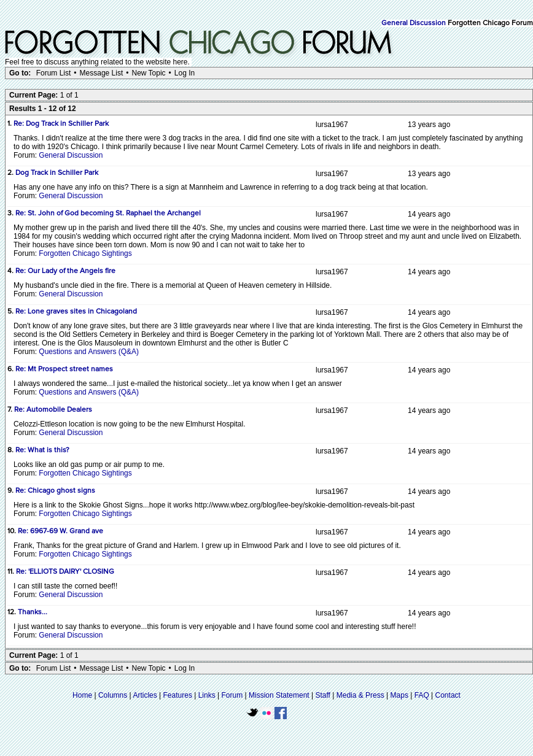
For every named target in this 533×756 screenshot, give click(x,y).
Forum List (54, 73)
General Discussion (414, 23)
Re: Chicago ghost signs (55, 491)
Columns (113, 695)
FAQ (422, 695)
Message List (102, 73)
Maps (399, 695)
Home (82, 695)
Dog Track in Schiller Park (57, 173)
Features (178, 695)
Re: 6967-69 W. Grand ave (60, 531)
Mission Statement (279, 695)
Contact (448, 695)
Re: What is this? (42, 450)
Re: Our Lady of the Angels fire (65, 271)
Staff (322, 695)
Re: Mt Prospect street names (64, 369)
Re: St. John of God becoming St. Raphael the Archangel (108, 214)
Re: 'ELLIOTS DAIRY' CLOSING (65, 572)
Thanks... (33, 612)
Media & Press (360, 695)
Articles (145, 695)
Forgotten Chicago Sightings (85, 253)
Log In (185, 73)
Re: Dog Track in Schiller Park (61, 124)
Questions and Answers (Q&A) (89, 352)
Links (207, 695)
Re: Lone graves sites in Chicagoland (76, 312)
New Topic (148, 73)
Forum (232, 695)
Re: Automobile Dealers (53, 410)
